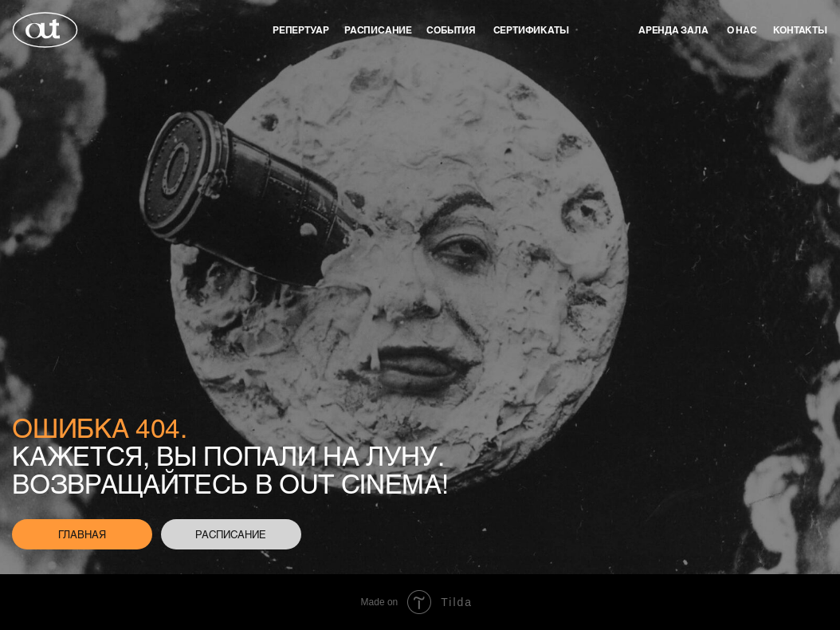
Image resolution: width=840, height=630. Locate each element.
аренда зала (673, 30)
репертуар (301, 30)
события (451, 30)
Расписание (378, 30)
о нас (742, 30)
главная (82, 534)
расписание (231, 534)
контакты (800, 30)
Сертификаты (531, 30)
